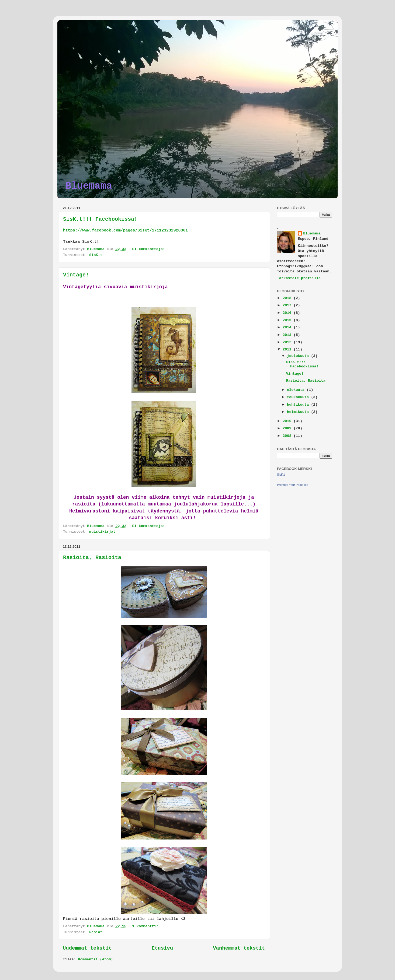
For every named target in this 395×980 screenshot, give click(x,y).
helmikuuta (299, 412)
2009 (288, 428)
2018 (288, 298)
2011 (288, 350)
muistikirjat (102, 532)
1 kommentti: (146, 926)
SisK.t (96, 255)
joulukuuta (299, 356)
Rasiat (96, 932)
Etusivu (162, 948)
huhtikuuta (299, 405)
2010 (288, 421)
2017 (288, 305)
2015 (288, 320)
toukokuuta (299, 397)
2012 (288, 342)
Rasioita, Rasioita (92, 558)
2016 (288, 313)
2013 (288, 335)
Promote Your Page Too (293, 485)
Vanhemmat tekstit (239, 948)
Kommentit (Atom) (96, 959)
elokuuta (297, 390)
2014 (288, 327)
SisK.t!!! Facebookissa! (100, 219)
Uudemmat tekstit (87, 948)
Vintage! (76, 275)
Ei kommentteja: (150, 249)
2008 (288, 436)
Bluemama (89, 186)
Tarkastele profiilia (299, 278)
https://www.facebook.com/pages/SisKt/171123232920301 (125, 230)
